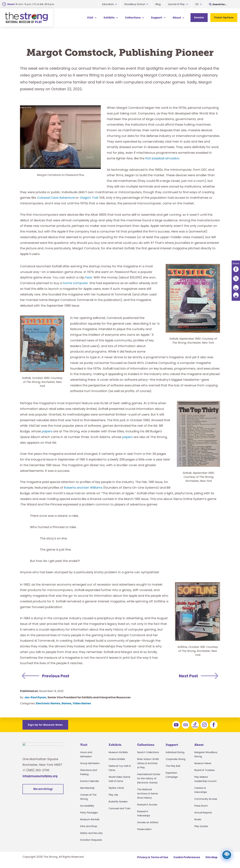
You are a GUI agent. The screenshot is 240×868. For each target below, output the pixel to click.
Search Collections (148, 752)
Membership (87, 788)
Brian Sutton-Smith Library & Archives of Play (148, 763)
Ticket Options (224, 17)
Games (66, 703)
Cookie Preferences (187, 857)
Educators (108, 4)
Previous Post (56, 676)
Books (198, 819)
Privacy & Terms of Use (153, 857)
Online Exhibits (117, 759)
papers (47, 431)
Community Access (206, 799)
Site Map (211, 857)
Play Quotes (201, 826)
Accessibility (87, 806)
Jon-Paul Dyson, (36, 697)
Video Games (82, 703)
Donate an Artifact (148, 822)
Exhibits (109, 18)
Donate (199, 17)
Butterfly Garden (118, 802)
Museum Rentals (90, 819)
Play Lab (113, 795)
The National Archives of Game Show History (147, 794)
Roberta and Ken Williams (83, 488)
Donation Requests (91, 840)
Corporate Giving (175, 759)
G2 (197, 4)
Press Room (201, 806)
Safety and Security (91, 833)
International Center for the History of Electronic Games (149, 778)
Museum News (203, 763)
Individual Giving (175, 752)
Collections (133, 18)
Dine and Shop (89, 826)
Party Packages (89, 813)
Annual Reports (203, 813)
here (89, 277)
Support (157, 18)
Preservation (144, 829)
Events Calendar (90, 781)
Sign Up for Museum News (45, 725)
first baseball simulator (162, 158)
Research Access (147, 805)
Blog (158, 4)
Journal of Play (176, 4)
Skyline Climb (116, 788)
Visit (90, 18)
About (177, 18)
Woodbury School (135, 4)
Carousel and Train (120, 808)
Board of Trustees (204, 770)
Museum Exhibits (118, 752)
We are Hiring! (43, 791)
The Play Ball (173, 766)
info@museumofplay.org (40, 778)
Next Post (188, 676)
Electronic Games (48, 703)
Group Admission (90, 763)
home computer (75, 283)
